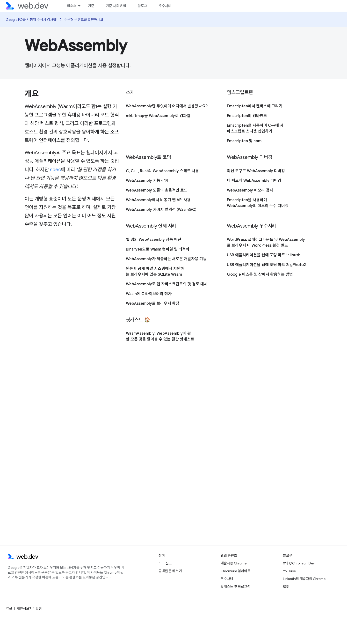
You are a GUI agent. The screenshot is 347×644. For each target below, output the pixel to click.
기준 (91, 6)
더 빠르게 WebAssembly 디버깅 (254, 181)
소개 (130, 93)
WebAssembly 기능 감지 (147, 181)
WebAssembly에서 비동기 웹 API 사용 (158, 200)
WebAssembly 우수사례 (252, 226)
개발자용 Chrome (234, 563)
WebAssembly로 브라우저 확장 (153, 303)
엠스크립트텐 (240, 93)
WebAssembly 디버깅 (249, 157)
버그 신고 (165, 563)
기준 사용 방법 (116, 6)
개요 (32, 94)
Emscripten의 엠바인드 (247, 116)
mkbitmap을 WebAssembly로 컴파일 (158, 116)
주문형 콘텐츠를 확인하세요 (84, 20)
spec (55, 170)
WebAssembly (76, 46)
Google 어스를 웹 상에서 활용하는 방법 (260, 274)
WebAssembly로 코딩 (148, 157)
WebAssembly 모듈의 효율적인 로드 (157, 190)
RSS (286, 586)
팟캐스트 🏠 (138, 320)
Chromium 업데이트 (235, 571)
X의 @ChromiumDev (299, 563)
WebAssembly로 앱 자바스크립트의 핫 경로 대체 (167, 284)
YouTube (289, 571)
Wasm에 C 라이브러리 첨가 (149, 294)
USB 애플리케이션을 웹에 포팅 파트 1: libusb (264, 255)
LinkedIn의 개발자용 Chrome (304, 579)
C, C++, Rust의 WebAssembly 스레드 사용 (162, 171)
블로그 (142, 6)
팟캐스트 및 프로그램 (235, 586)
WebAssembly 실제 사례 (151, 226)
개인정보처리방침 (29, 608)
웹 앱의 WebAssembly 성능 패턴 (154, 240)
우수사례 (165, 6)
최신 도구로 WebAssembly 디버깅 (256, 171)
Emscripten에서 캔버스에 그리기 (255, 106)
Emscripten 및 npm (244, 141)
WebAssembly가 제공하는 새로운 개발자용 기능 (166, 259)
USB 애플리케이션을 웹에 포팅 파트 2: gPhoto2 (266, 265)
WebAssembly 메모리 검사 (250, 190)
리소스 (72, 6)
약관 (9, 608)
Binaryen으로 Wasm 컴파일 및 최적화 (158, 249)
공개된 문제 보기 (170, 571)
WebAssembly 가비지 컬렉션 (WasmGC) (161, 210)
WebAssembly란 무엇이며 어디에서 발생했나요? (167, 106)
